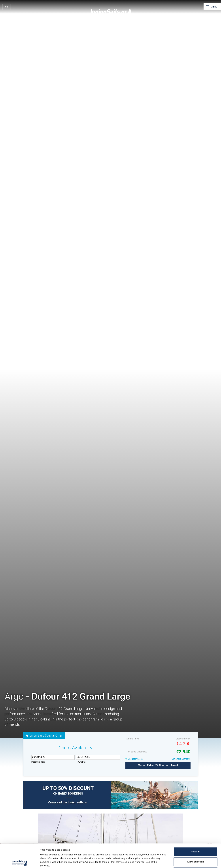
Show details (161, 862)
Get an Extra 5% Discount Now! (158, 765)
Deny (195, 848)
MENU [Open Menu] (214, 7)
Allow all (195, 828)
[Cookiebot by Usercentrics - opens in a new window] (20, 862)
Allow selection (195, 838)
